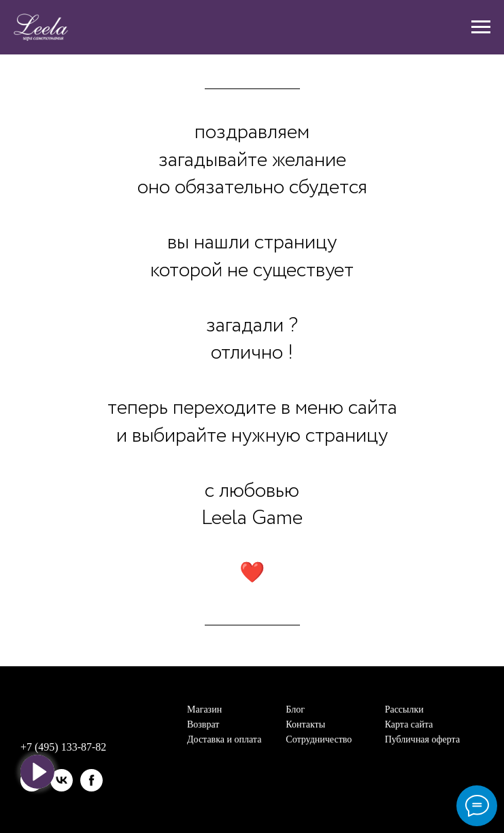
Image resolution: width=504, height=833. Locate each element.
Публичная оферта (422, 739)
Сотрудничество (319, 739)
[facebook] (91, 780)
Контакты (305, 724)
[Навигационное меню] (481, 27)
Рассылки (404, 709)
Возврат (203, 724)
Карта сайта (409, 724)
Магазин (204, 709)
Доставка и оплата (224, 739)
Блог (295, 709)
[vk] (62, 780)
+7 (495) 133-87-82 (63, 747)
